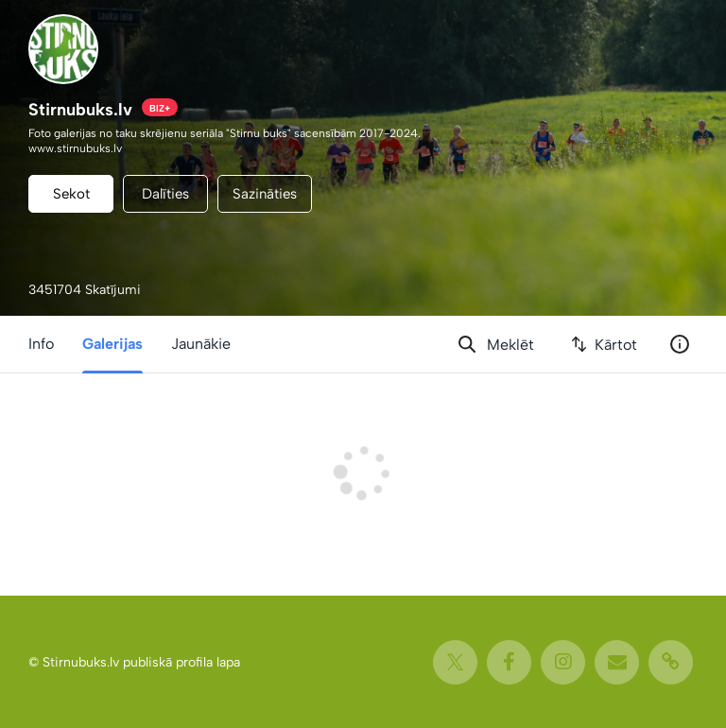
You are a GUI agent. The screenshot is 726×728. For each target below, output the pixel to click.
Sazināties (265, 194)
